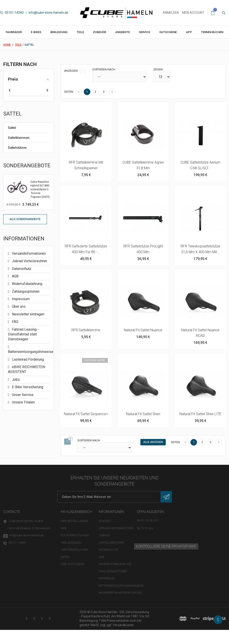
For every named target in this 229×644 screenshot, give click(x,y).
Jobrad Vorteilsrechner (29, 261)
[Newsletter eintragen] (166, 497)
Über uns (18, 306)
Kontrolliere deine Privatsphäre (166, 546)
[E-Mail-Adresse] (115, 497)
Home (7, 45)
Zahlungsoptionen (25, 291)
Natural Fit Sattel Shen (143, 414)
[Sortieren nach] (119, 77)
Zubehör (100, 32)
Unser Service (22, 395)
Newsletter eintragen (28, 314)
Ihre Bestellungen (74, 521)
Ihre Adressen (71, 543)
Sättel (12, 128)
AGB (15, 276)
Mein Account (193, 13)
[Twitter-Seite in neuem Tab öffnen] (42, 619)
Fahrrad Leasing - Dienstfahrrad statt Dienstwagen (23, 334)
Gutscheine (168, 32)
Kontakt (105, 521)
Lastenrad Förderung (27, 359)
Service (144, 32)
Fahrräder (14, 32)
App (189, 32)
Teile (80, 32)
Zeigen (158, 69)
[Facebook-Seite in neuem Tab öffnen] (34, 619)
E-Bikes (36, 32)
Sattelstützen (17, 148)
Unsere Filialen (23, 402)
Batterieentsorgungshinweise (121, 586)
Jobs (15, 379)
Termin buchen (212, 32)
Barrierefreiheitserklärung (120, 593)
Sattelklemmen (19, 138)
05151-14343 (12, 13)
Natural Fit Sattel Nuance (143, 330)
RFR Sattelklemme (86, 330)
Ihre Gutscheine (72, 564)
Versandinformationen (28, 253)
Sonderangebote (27, 166)
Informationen (24, 239)
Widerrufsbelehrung (27, 284)
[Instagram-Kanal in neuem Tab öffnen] (50, 619)
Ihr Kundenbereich (76, 512)
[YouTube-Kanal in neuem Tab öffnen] (27, 619)
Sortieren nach (104, 69)
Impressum (20, 299)
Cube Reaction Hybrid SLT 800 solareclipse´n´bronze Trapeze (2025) (40, 189)
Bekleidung (59, 32)
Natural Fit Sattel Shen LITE (200, 414)
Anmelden (171, 13)
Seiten (69, 92)
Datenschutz (21, 269)
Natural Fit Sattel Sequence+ (86, 414)
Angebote (123, 32)
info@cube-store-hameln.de (47, 13)
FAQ (15, 322)
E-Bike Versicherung (27, 387)
